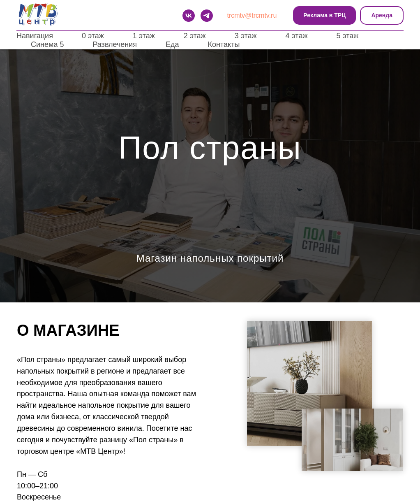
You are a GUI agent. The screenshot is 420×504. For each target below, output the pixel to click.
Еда (172, 44)
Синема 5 (47, 44)
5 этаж (347, 36)
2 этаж (195, 36)
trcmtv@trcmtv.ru (252, 15)
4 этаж (297, 36)
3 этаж (246, 36)
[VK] (189, 16)
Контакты (224, 44)
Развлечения (115, 44)
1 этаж (144, 36)
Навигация (35, 36)
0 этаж (93, 36)
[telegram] (207, 16)
